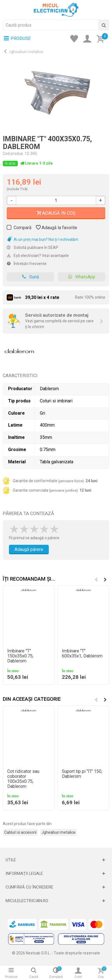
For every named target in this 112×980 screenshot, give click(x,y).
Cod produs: (13, 154)
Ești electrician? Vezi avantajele (38, 256)
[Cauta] (104, 25)
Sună (31, 277)
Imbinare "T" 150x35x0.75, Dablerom (20, 656)
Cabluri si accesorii (20, 832)
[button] (105, 580)
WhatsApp (82, 277)
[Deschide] (56, 860)
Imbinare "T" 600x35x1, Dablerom (82, 654)
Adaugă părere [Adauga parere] (29, 549)
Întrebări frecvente (27, 264)
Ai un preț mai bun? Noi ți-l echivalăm (42, 239)
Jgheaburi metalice (26, 52)
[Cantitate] (56, 200)
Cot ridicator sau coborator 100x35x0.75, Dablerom (23, 779)
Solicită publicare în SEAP (32, 248)
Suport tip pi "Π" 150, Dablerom (82, 774)
